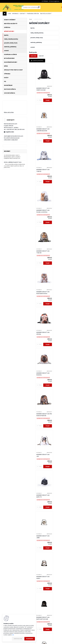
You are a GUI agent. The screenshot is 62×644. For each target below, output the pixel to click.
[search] (39, 7)
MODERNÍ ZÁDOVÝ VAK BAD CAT (37, 394)
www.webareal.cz (37, 643)
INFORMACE (15, 14)
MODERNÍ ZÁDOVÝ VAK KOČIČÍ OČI (37, 481)
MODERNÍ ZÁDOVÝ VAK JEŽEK (52, 307)
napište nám (10, 132)
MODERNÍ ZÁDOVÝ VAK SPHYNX (37, 220)
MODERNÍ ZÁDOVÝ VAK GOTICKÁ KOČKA (52, 481)
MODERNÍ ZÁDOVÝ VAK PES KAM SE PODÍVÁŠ (37, 263)
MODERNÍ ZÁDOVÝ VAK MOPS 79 (37, 307)
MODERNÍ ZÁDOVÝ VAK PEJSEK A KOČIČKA (52, 133)
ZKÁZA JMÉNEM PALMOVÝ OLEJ (13, 162)
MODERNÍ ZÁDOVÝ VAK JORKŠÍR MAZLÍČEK (52, 89)
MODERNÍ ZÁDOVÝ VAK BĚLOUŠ (37, 525)
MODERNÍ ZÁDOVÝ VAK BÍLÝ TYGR (52, 525)
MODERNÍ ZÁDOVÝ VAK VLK (52, 394)
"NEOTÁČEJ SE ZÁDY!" (46, 14)
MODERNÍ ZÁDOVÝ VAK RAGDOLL (52, 220)
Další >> (51, 634)
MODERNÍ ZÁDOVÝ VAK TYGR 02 (37, 133)
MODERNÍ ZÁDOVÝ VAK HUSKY (37, 351)
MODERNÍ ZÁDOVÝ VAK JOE (52, 263)
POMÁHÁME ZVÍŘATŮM (33, 14)
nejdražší (41, 56)
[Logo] (13, 7)
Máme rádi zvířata (9, 112)
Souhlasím (30, 639)
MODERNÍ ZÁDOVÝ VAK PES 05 (37, 568)
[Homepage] (5, 14)
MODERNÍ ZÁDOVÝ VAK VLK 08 (52, 438)
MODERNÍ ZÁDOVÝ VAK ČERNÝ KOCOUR (37, 89)
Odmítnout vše (18, 639)
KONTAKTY (23, 14)
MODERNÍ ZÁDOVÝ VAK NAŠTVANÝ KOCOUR (52, 351)
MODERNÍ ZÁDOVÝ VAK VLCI (37, 438)
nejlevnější (33, 56)
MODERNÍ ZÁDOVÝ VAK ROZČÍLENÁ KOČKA (52, 176)
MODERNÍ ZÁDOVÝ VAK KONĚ (45, 612)
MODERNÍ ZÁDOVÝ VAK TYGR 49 (37, 176)
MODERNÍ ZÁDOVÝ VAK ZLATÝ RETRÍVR (52, 568)
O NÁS (9, 14)
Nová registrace (55, 1)
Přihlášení (46, 1)
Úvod (30, 19)
